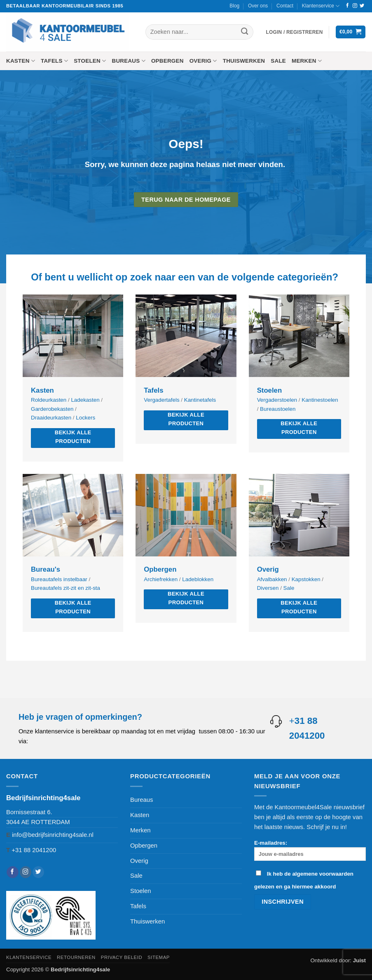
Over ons (258, 6)
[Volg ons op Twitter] (362, 6)
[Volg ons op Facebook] (347, 6)
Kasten (21, 61)
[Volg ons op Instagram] (355, 6)
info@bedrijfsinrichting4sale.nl (53, 835)
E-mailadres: (310, 850)
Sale (278, 61)
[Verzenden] (245, 32)
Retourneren (76, 957)
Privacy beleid (122, 957)
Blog (234, 6)
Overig (203, 61)
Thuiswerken (244, 61)
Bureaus (128, 61)
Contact (285, 6)
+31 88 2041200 (34, 850)
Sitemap (159, 957)
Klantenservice (321, 6)
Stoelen (90, 61)
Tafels (54, 61)
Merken (307, 61)
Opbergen (167, 61)
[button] (295, 32)
